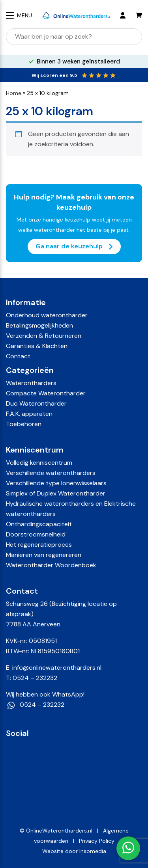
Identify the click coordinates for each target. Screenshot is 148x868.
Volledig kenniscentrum (39, 463)
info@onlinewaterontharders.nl (57, 668)
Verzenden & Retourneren (44, 336)
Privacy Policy (97, 841)
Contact (18, 356)
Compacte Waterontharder (46, 393)
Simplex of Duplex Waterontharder (56, 493)
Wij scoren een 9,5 (54, 75)
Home (14, 93)
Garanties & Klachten (37, 346)
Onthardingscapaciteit (39, 524)
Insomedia (93, 851)
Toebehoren (24, 424)
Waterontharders (31, 383)
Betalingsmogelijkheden (39, 325)
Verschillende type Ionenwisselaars (56, 483)
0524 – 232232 (35, 678)
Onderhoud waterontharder (47, 315)
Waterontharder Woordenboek (51, 565)
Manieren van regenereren (44, 555)
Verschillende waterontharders (51, 473)
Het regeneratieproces (39, 545)
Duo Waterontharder (36, 403)
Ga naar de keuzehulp (74, 246)
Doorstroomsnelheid (36, 534)
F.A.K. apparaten (29, 414)
